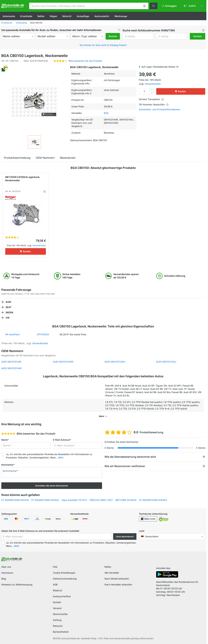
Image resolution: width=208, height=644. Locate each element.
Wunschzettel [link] (60, 614)
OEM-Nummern (45, 158)
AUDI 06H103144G (63, 362)
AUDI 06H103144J (166, 362)
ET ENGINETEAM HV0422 (45, 500)
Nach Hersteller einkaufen (118, 585)
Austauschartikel (62, 596)
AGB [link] (55, 585)
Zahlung (57, 620)
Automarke (9, 16)
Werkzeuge (121, 16)
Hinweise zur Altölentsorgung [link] (17, 585)
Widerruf (57, 590)
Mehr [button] (61, 457)
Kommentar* (8, 465)
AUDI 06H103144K (11, 368)
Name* (5, 440)
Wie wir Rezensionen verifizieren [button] (125, 466)
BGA (106, 113)
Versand (57, 608)
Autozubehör (102, 16)
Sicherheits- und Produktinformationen (160, 109)
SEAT (9, 307)
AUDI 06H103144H (115, 362)
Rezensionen (68, 158)
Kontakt (57, 602)
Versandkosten (153, 84)
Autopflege (83, 16)
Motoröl (67, 16)
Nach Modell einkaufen (117, 579)
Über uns (6, 567)
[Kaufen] (26, 251)
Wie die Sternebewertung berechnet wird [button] (130, 457)
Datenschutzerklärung (65, 579)
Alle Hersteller (112, 573)
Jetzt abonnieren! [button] (125, 537)
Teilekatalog (21, 23)
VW (8, 318)
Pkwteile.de (7, 23)
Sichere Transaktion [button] (151, 99)
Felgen (53, 16)
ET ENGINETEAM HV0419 (15, 500)
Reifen (41, 16)
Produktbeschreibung (17, 158)
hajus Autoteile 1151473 (74, 500)
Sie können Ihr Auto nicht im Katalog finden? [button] (103, 45)
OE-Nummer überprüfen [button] (154, 104)
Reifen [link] (108, 567)
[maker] (18, 36)
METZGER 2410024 (126, 500)
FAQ (55, 567)
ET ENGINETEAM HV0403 (153, 500)
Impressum (7, 573)
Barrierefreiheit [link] (61, 632)
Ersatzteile (26, 16)
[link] (193, 6)
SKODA (9, 312)
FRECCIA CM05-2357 (101, 500)
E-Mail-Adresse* (62, 440)
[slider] (8, 434)
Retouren (58, 626)
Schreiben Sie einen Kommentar (52, 486)
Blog (4, 579)
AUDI (8, 302)
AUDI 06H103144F (11, 362)
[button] (144, 6)
